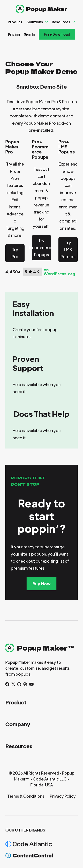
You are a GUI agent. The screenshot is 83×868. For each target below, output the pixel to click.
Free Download (57, 34)
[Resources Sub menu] (74, 22)
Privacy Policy (63, 796)
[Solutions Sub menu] (47, 22)
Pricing (14, 34)
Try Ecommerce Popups (41, 248)
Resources (61, 22)
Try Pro (15, 253)
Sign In (29, 34)
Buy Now (42, 584)
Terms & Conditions (26, 796)
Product (15, 22)
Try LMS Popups (68, 250)
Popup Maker (47, 9)
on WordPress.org (59, 272)
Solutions (35, 22)
